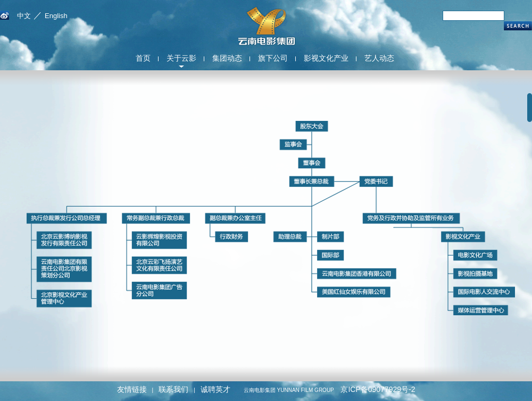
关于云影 (181, 58)
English (56, 16)
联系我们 (173, 389)
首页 (143, 58)
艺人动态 (379, 58)
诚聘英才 (215, 389)
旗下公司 (273, 58)
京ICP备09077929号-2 (378, 389)
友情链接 (132, 389)
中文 (24, 16)
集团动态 (227, 58)
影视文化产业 (326, 58)
